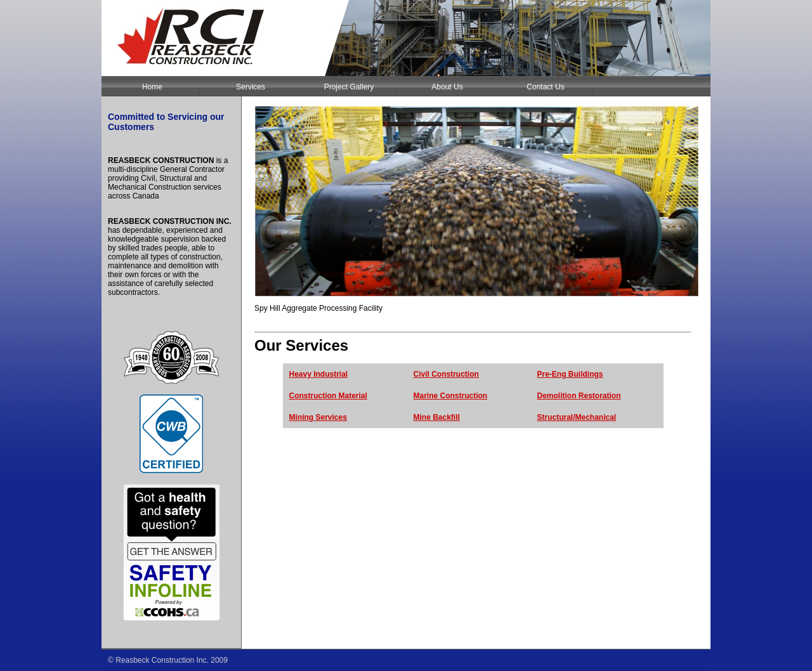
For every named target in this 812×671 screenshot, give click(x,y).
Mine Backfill (437, 417)
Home (152, 87)
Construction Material (328, 396)
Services (251, 87)
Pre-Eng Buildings (570, 374)
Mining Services (318, 417)
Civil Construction (446, 374)
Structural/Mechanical (577, 417)
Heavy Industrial (319, 374)
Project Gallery (349, 87)
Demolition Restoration (579, 396)
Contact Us (545, 87)
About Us (447, 87)
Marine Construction (451, 396)
